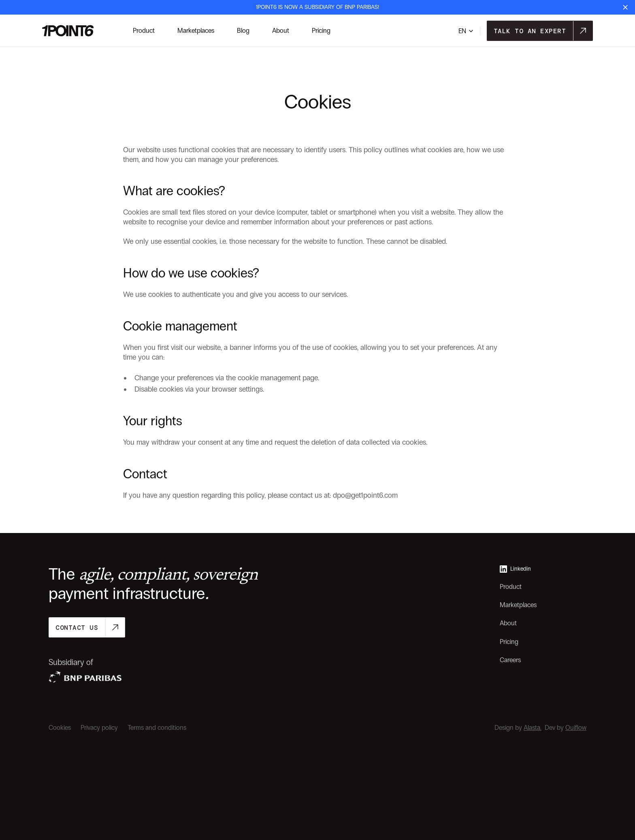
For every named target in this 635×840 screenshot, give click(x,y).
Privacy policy (99, 728)
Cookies (60, 728)
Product (511, 587)
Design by (518, 728)
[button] (466, 31)
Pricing (509, 642)
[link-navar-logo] (68, 31)
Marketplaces (518, 605)
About (508, 623)
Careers (510, 660)
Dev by (566, 728)
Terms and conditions (157, 728)
